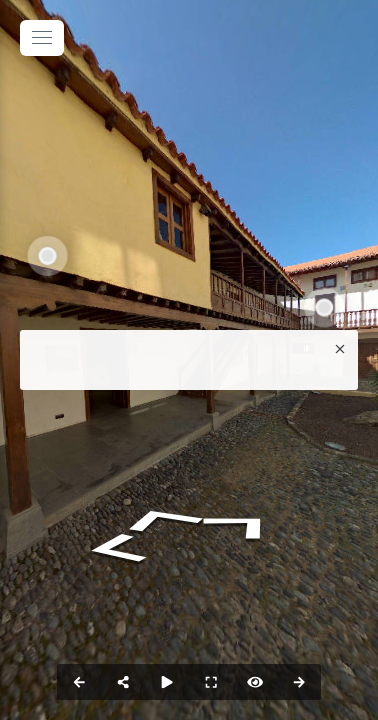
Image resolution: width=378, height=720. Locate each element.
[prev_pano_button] (79, 682)
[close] (340, 348)
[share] (123, 682)
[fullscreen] (211, 682)
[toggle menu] (42, 38)
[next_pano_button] (299, 682)
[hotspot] (255, 682)
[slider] (167, 682)
